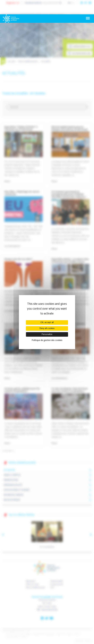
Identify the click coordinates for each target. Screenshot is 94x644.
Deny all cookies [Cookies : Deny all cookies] (47, 328)
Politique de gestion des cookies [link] (47, 340)
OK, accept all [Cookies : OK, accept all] (47, 322)
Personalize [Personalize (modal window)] (47, 334)
